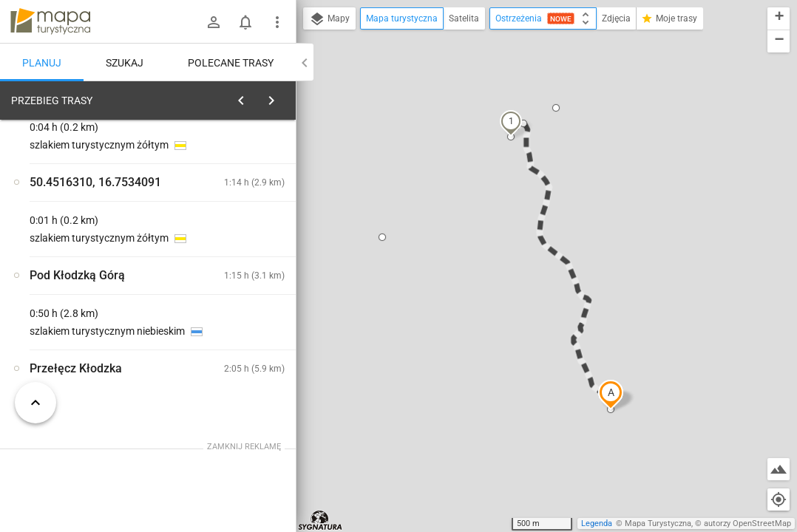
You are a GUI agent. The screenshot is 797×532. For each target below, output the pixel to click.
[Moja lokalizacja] (779, 499)
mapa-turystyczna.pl (50, 21)
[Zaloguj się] (214, 22)
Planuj (42, 63)
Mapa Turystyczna (658, 524)
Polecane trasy (231, 63)
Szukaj (125, 63)
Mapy (329, 19)
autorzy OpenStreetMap (747, 524)
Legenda (597, 524)
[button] (611, 395)
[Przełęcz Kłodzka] (89, 319)
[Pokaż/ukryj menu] (277, 22)
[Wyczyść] (283, 97)
